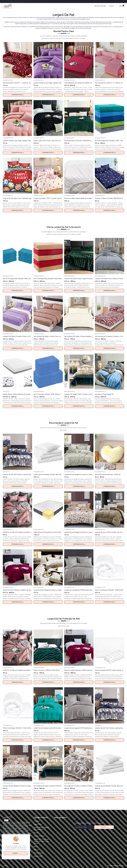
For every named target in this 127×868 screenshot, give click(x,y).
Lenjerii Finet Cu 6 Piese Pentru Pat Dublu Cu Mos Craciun (41, 841)
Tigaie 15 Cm (38, 824)
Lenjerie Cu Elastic (39, 836)
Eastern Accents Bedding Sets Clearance (41, 828)
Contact (5, 866)
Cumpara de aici (18, 95)
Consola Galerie (38, 853)
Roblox (36, 846)
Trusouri (36, 833)
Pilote (112, 6)
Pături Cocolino (100, 6)
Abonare (104, 827)
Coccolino (37, 821)
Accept (16, 853)
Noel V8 (36, 850)
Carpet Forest (38, 856)
